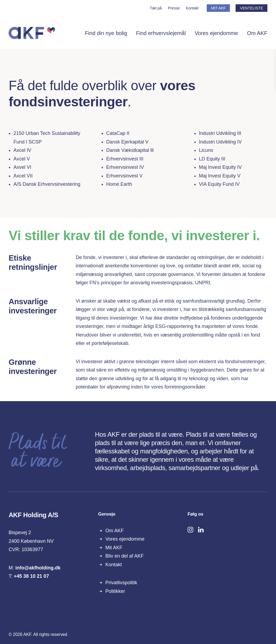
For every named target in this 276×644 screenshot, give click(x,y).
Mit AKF (114, 548)
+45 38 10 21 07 (31, 576)
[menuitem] (157, 8)
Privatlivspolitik (121, 583)
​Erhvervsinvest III (125, 159)
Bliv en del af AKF (125, 556)
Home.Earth (119, 184)
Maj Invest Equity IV (220, 167)
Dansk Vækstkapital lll (130, 150)
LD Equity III (212, 159)
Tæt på (156, 8)
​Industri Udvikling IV (220, 142)
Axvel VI (22, 167)
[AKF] (32, 33)
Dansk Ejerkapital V (127, 142)
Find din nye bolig (106, 33)
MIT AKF (218, 8)
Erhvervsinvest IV (125, 167)
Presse (174, 8)
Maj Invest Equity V (220, 176)
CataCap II (118, 133)
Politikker (115, 591)
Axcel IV (22, 150)
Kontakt (192, 8)
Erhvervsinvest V (124, 176)
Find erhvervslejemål (161, 33)
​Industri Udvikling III (220, 133)
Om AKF (257, 33)
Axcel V (22, 159)
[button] (190, 531)
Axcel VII (23, 176)
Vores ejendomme (216, 33)
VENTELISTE (251, 8)
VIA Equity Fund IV (219, 184)
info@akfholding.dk (38, 568)
